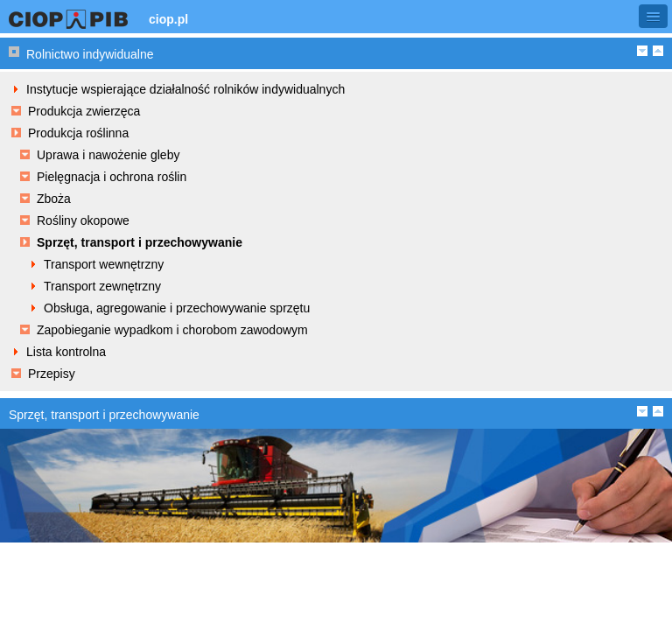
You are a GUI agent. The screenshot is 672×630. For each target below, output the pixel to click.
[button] (653, 16)
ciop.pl (168, 19)
